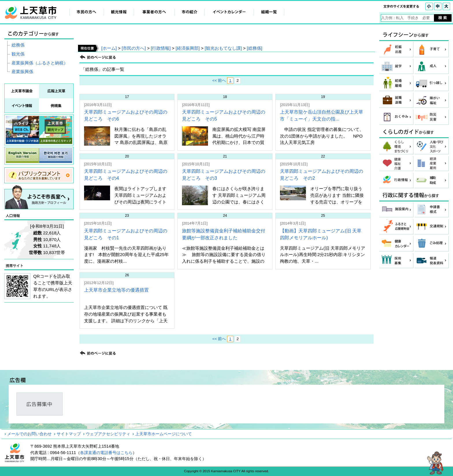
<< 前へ (219, 80)
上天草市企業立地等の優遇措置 (116, 290)
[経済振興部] (188, 48)
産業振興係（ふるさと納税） (40, 63)
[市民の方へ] (134, 48)
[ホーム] (109, 48)
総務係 (18, 45)
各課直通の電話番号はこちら (106, 453)
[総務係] (254, 48)
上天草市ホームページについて (164, 434)
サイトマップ (69, 434)
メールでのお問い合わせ (29, 434)
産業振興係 (22, 72)
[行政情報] (161, 48)
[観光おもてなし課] (223, 48)
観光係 (18, 54)
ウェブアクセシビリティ (108, 434)
